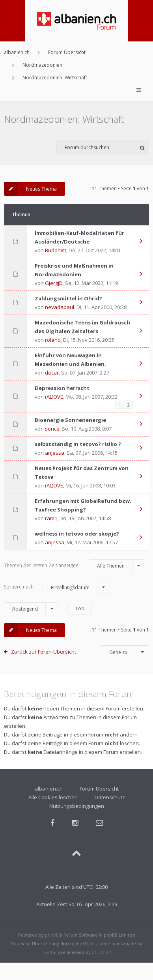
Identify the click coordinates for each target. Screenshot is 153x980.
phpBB (52, 935)
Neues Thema (30, 189)
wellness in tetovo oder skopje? (77, 534)
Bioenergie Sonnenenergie (70, 420)
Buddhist (56, 250)
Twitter (49, 952)
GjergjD (54, 283)
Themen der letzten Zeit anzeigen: (75, 566)
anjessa (55, 453)
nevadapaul (60, 307)
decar (52, 373)
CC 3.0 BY (102, 952)
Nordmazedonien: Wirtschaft (64, 119)
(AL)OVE (54, 397)
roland (53, 340)
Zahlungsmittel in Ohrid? (68, 298)
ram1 (51, 518)
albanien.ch (49, 789)
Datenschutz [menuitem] (110, 797)
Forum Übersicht (99, 789)
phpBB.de (84, 943)
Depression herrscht (62, 388)
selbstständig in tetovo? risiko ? (78, 444)
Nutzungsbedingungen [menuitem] (77, 806)
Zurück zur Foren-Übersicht (44, 652)
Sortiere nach (57, 587)
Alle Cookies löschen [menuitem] (53, 797)
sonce (52, 429)
